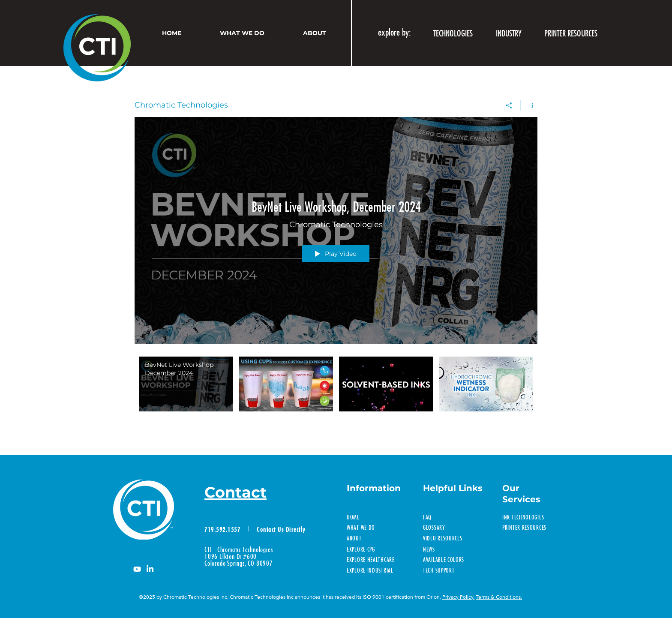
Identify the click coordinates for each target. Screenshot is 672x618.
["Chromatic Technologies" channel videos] (336, 392)
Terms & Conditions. (499, 597)
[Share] (509, 105)
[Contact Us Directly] (282, 529)
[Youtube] (137, 569)
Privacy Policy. (458, 597)
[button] (508, 33)
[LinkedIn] (150, 569)
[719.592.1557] (223, 529)
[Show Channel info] (529, 105)
